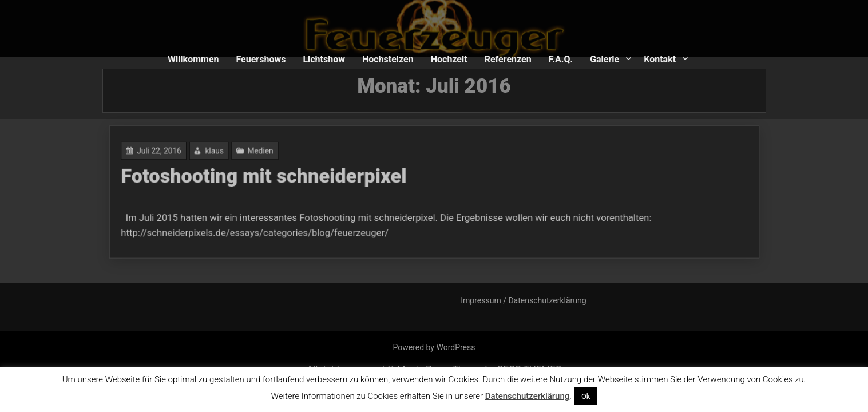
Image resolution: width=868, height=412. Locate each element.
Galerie (605, 59)
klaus (223, 152)
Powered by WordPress (434, 347)
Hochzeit (449, 59)
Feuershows (261, 59)
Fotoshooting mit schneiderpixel (270, 177)
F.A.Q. (561, 59)
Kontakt (660, 59)
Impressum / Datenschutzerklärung (523, 300)
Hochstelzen (388, 59)
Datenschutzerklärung (527, 396)
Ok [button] (586, 396)
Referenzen (508, 59)
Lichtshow (324, 59)
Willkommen (193, 59)
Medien (267, 152)
